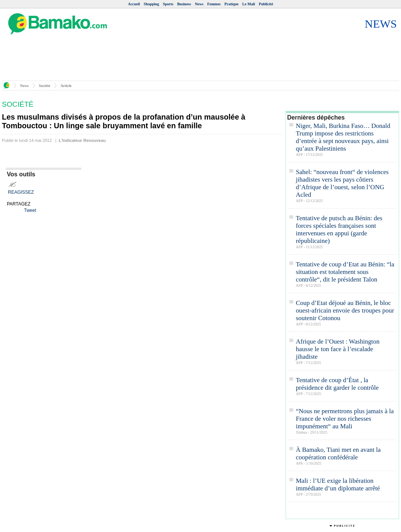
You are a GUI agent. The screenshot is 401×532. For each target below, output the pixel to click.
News (199, 4)
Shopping (152, 4)
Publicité (266, 4)
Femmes (214, 4)
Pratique (231, 4)
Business (184, 4)
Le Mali (249, 4)
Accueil (134, 4)
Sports (168, 4)
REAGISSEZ (21, 192)
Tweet (30, 210)
